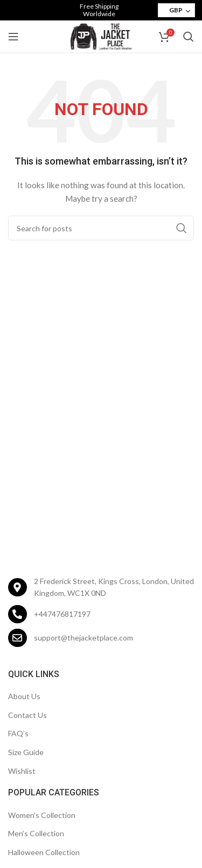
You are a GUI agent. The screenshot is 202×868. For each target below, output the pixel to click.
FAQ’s (18, 733)
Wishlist (22, 771)
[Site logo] (101, 36)
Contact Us (27, 715)
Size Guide (26, 752)
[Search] (189, 37)
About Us (24, 696)
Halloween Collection (44, 852)
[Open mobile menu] (13, 37)
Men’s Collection (36, 833)
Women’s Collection (42, 815)
